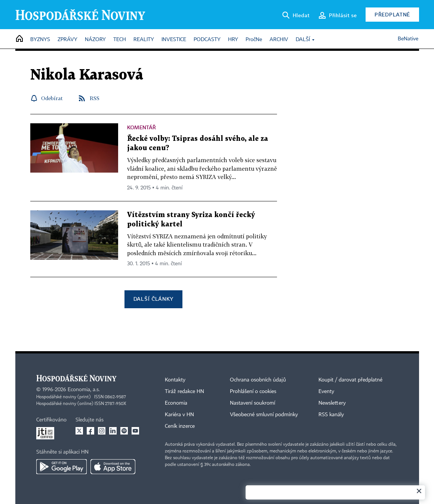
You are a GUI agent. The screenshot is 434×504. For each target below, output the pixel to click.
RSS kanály (331, 415)
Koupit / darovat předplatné (350, 380)
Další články (153, 299)
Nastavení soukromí (253, 403)
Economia (176, 403)
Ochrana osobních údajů (258, 380)
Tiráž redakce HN (184, 392)
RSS (95, 98)
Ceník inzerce (180, 426)
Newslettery (332, 403)
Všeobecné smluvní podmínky (264, 415)
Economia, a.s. (84, 390)
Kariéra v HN (179, 415)
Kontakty (175, 380)
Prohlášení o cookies (253, 392)
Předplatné (392, 14)
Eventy (326, 392)
